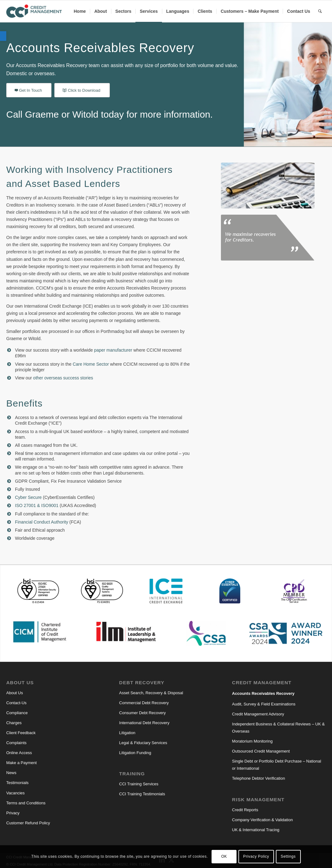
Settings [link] (288, 856)
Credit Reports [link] (245, 810)
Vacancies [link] (15, 793)
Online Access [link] (19, 753)
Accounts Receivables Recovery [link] (263, 693)
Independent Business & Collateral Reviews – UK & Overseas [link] (278, 728)
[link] (3, 36)
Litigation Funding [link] (135, 753)
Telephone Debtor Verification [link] (259, 778)
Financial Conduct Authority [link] (41, 522)
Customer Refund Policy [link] (28, 823)
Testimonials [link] (17, 783)
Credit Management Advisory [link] (258, 714)
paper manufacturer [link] (113, 350)
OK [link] (224, 856)
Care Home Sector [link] (91, 364)
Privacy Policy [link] (256, 856)
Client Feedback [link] (21, 733)
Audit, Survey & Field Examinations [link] (264, 704)
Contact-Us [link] (16, 703)
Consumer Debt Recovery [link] (143, 713)
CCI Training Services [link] (139, 784)
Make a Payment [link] (22, 763)
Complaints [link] (16, 743)
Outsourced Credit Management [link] (261, 751)
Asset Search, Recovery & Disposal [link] (151, 693)
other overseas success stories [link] (63, 378)
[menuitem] (80, 11)
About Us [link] (15, 693)
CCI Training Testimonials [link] (142, 794)
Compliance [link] (17, 713)
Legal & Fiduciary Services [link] (143, 743)
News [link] (11, 773)
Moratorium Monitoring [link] (252, 741)
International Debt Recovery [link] (144, 723)
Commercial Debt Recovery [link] (144, 703)
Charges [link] (14, 723)
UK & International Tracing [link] (256, 830)
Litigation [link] (127, 733)
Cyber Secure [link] (28, 497)
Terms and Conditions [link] (26, 803)
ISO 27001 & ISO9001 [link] (37, 505)
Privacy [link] (13, 813)
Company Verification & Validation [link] (263, 820)
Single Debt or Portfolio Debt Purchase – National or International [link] (277, 765)
